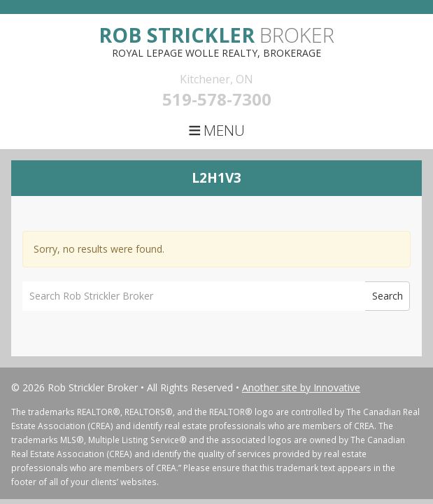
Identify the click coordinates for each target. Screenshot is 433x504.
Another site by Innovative (301, 387)
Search (388, 296)
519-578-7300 (217, 99)
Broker (216, 35)
